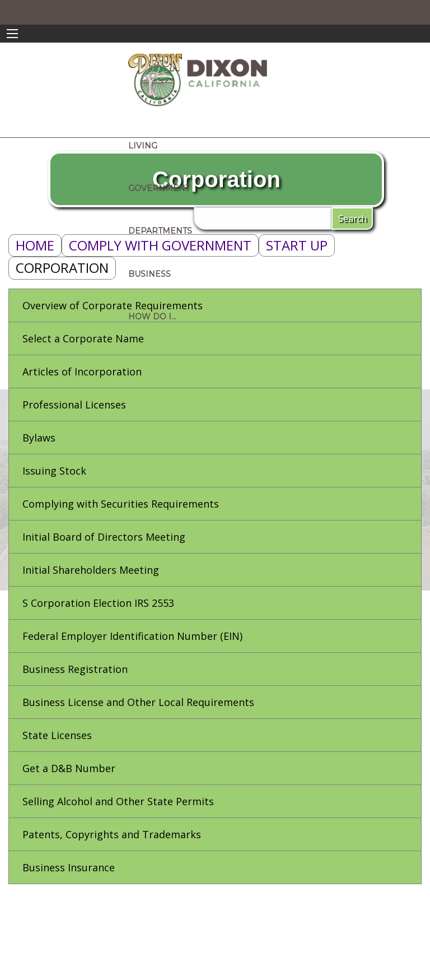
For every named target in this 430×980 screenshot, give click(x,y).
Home (35, 245)
